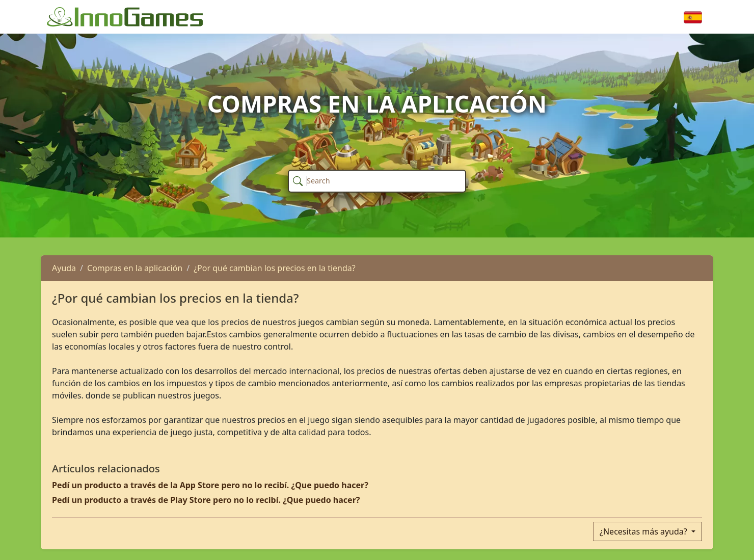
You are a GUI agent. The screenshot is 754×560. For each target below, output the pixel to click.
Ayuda (64, 268)
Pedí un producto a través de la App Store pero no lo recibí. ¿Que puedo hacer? (210, 485)
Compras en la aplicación (135, 268)
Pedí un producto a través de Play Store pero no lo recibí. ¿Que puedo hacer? (206, 500)
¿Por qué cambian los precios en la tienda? (275, 268)
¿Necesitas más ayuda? (644, 531)
